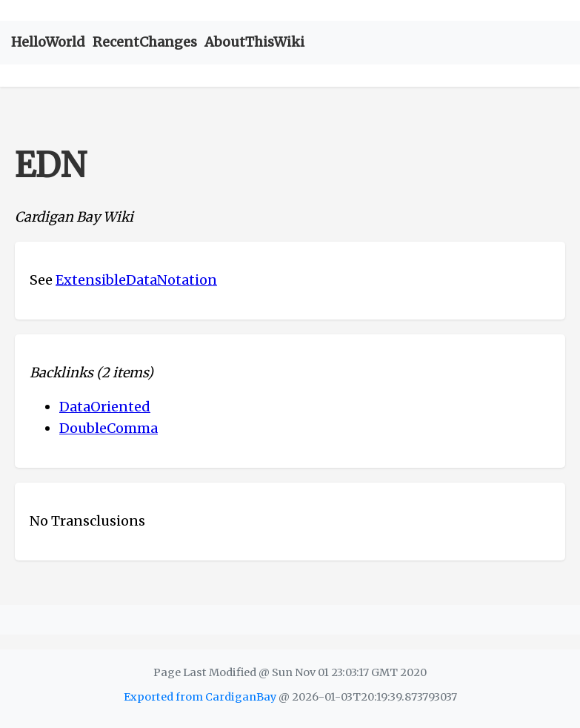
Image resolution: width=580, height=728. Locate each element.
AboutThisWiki (254, 42)
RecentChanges (145, 42)
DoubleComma (109, 428)
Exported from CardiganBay (200, 697)
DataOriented (105, 407)
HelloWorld (48, 42)
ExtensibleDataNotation (136, 280)
